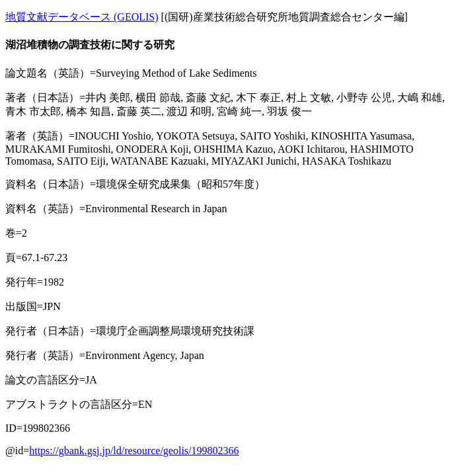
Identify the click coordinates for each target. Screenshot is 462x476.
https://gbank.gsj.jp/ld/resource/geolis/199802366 (134, 451)
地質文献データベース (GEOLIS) (82, 17)
